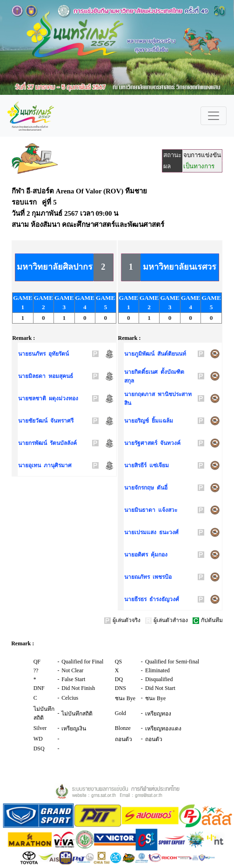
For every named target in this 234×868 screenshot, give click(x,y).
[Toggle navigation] (214, 116)
